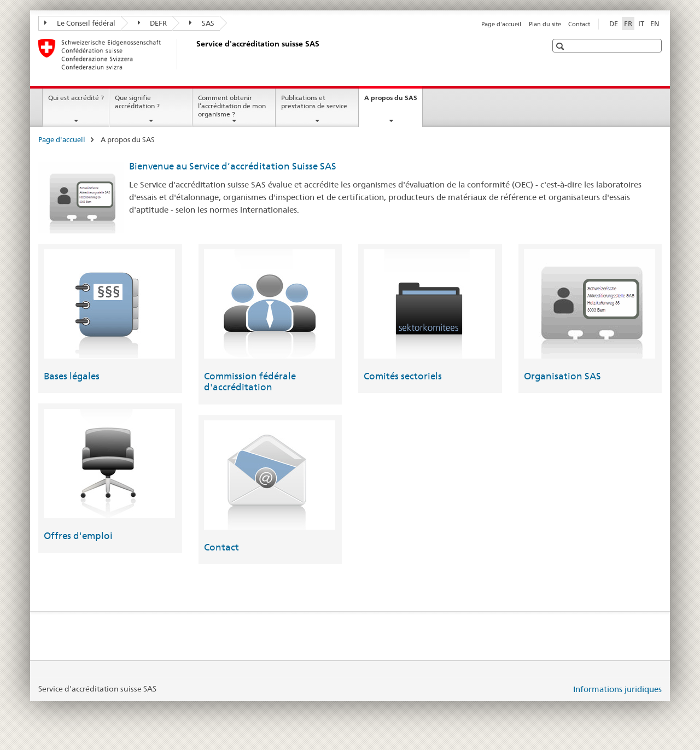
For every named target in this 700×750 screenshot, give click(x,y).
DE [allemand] (614, 24)
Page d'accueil (501, 24)
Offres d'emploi (78, 536)
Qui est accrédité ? (76, 98)
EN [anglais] (655, 24)
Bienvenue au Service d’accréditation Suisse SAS (233, 166)
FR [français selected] (628, 24)
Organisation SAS (562, 376)
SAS (202, 23)
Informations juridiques (617, 689)
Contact (579, 24)
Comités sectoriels (403, 376)
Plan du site (545, 24)
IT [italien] (641, 24)
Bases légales (72, 376)
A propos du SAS (393, 101)
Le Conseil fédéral (80, 23)
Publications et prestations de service (314, 102)
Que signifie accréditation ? (137, 102)
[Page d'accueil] (194, 54)
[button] (561, 46)
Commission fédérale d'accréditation (250, 382)
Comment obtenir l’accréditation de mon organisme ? (232, 106)
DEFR (153, 23)
